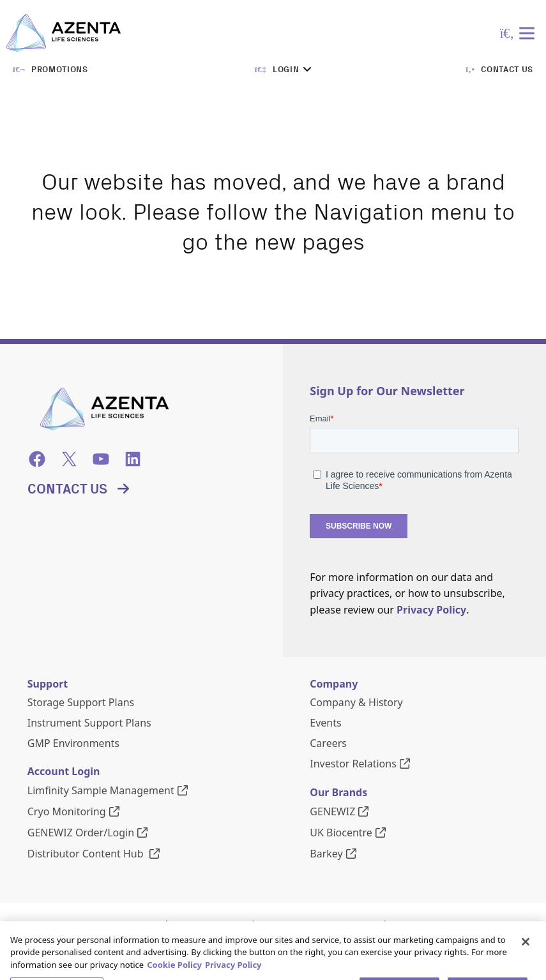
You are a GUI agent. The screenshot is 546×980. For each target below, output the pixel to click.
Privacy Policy (431, 610)
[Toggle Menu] (529, 33)
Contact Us (67, 489)
